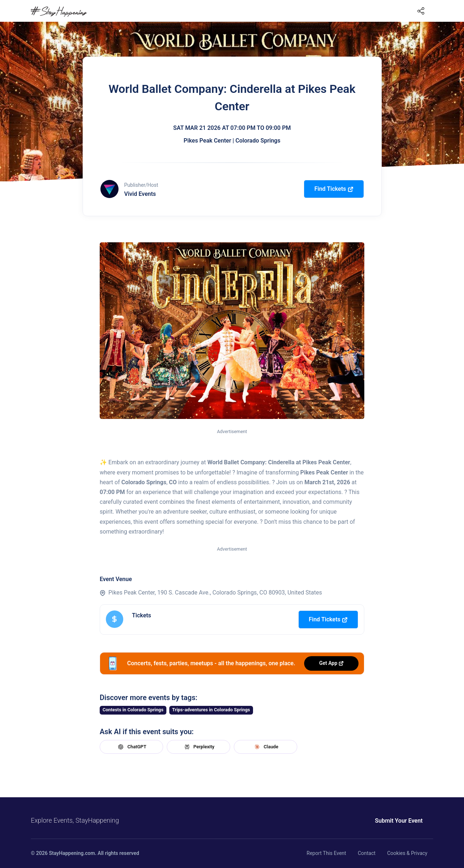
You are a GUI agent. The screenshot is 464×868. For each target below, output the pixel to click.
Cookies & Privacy (407, 853)
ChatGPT (131, 747)
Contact (367, 853)
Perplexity (199, 747)
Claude (265, 747)
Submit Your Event (399, 821)
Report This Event (326, 853)
